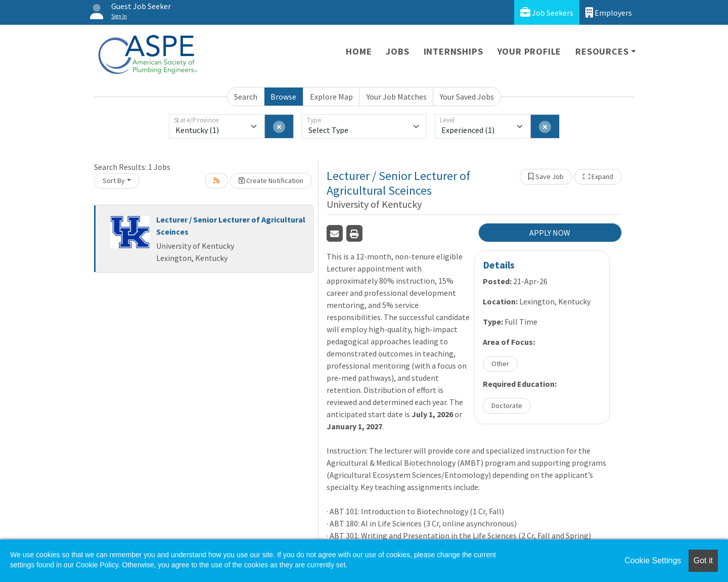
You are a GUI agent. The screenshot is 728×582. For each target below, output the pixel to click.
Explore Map (331, 97)
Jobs (397, 51)
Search (246, 97)
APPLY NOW (550, 233)
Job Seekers (547, 12)
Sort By (114, 181)
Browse (283, 97)
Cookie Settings (653, 561)
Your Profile (530, 51)
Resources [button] (602, 51)
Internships (453, 51)
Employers (609, 12)
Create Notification (271, 181)
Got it (703, 561)
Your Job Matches (397, 97)
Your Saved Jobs (467, 97)
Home (359, 51)
